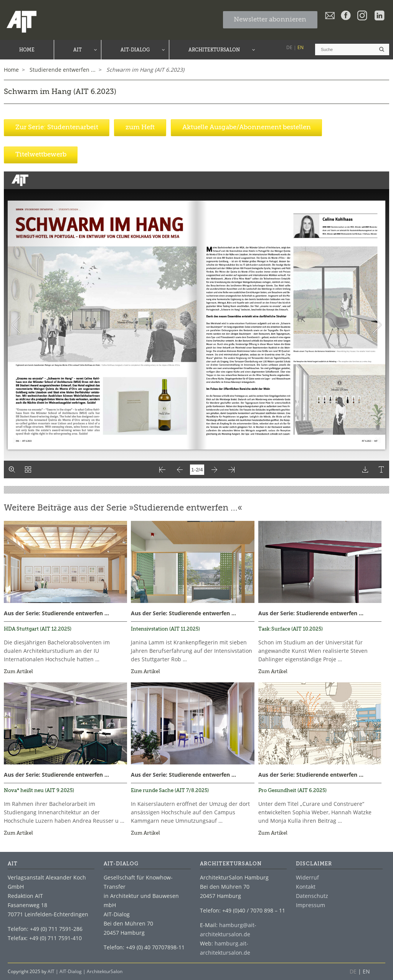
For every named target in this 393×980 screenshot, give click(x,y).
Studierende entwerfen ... (75, 613)
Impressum (310, 905)
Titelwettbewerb (41, 155)
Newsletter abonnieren (270, 20)
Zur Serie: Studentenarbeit (57, 128)
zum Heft (140, 128)
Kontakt (306, 887)
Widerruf (307, 877)
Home (11, 70)
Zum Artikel (18, 672)
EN (301, 47)
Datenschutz (312, 896)
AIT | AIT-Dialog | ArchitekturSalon (85, 971)
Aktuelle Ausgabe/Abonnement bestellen (247, 128)
